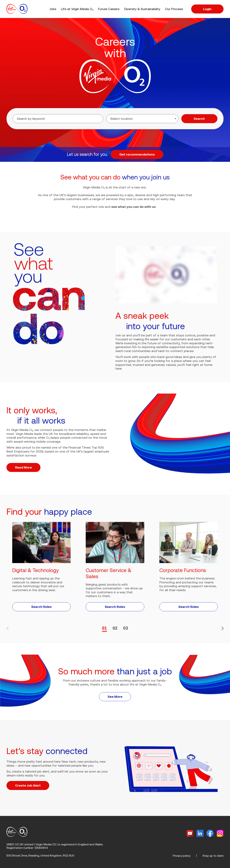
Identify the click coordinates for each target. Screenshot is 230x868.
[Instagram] (220, 833)
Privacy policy (182, 856)
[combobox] (142, 119)
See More (115, 697)
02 (115, 628)
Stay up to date (213, 856)
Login (207, 9)
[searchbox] (132, 119)
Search (199, 119)
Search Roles (41, 607)
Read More (23, 467)
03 (126, 628)
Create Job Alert (28, 785)
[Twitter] (190, 833)
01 (104, 628)
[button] (221, 629)
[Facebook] (210, 833)
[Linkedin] (200, 833)
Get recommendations (137, 154)
